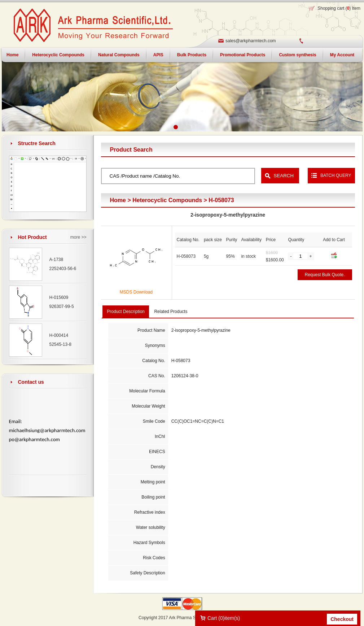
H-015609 (59, 297)
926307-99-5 (62, 307)
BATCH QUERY (336, 175)
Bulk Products (192, 55)
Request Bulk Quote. (325, 275)
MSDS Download (136, 292)
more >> (78, 237)
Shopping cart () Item (339, 8)
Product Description (126, 312)
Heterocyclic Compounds (58, 55)
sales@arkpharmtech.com (251, 41)
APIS (158, 55)
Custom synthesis (297, 55)
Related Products (171, 312)
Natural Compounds (119, 55)
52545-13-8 (60, 344)
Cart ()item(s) (224, 618)
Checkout (342, 619)
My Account (342, 55)
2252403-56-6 (63, 269)
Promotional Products (243, 55)
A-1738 (56, 260)
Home (118, 200)
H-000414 (59, 335)
